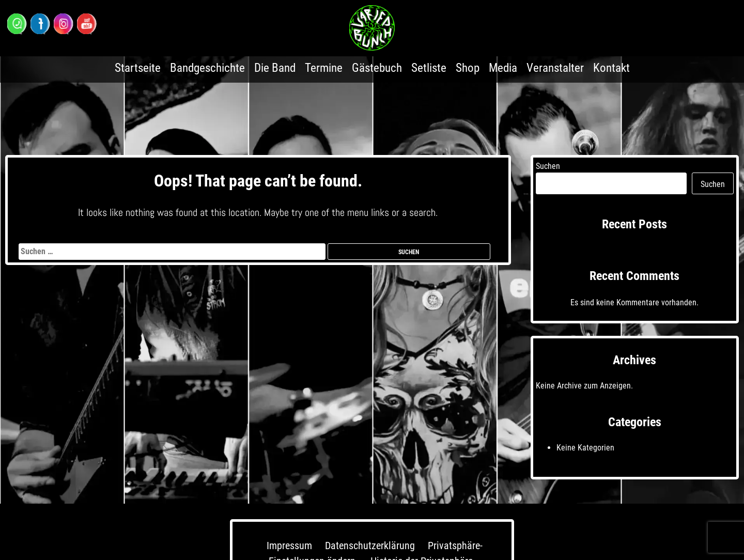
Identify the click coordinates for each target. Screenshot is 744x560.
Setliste (429, 68)
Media (503, 68)
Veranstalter (555, 68)
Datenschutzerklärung (370, 546)
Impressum (289, 546)
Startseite (138, 68)
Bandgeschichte (207, 68)
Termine (324, 68)
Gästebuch (377, 68)
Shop (468, 68)
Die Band (275, 68)
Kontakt (611, 68)
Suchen (548, 166)
